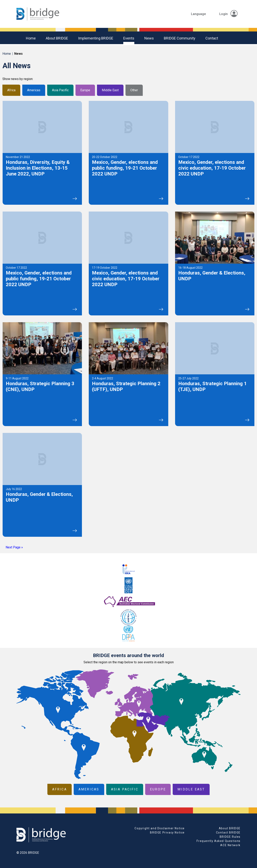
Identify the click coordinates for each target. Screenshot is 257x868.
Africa (11, 90)
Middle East (110, 90)
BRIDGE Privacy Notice (167, 833)
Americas (34, 90)
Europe (85, 90)
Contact (212, 38)
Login (228, 14)
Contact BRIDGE (228, 833)
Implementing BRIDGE (96, 38)
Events (129, 38)
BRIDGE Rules (230, 837)
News (149, 38)
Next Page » (14, 547)
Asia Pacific (60, 90)
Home (31, 38)
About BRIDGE (57, 38)
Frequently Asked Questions (219, 841)
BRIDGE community (180, 38)
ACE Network (230, 845)
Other (134, 90)
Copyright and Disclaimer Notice (160, 828)
